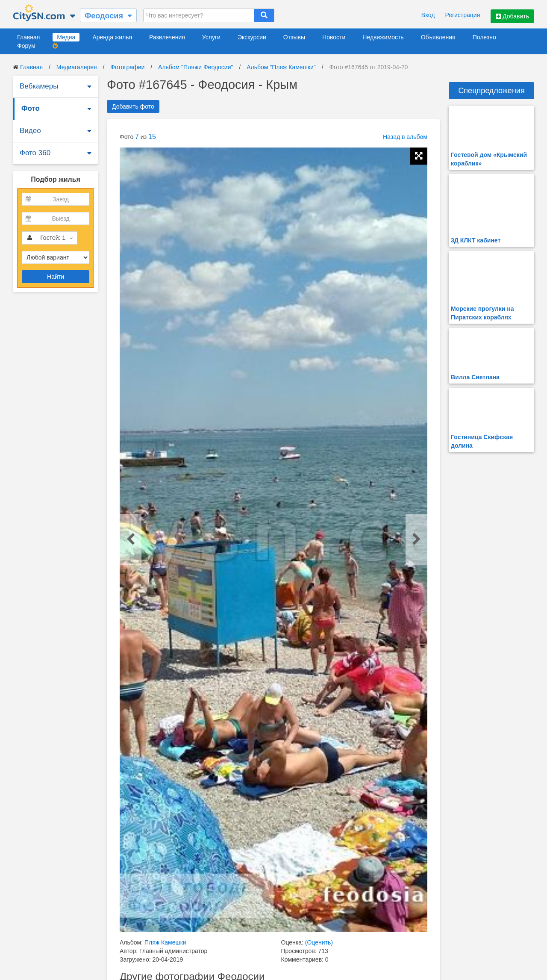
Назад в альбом (405, 137)
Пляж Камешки (165, 942)
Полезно (484, 37)
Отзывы (294, 37)
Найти (56, 277)
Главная (28, 37)
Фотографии (127, 67)
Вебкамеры (39, 86)
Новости (334, 37)
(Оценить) (319, 942)
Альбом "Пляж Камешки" (281, 67)
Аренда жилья (112, 37)
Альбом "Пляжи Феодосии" (196, 67)
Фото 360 (35, 153)
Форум (26, 46)
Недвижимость (383, 37)
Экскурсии (252, 37)
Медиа (66, 37)
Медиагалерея (77, 67)
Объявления (438, 37)
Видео (30, 131)
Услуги (211, 37)
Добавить (512, 16)
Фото (31, 108)
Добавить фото (133, 106)
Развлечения (167, 37)
